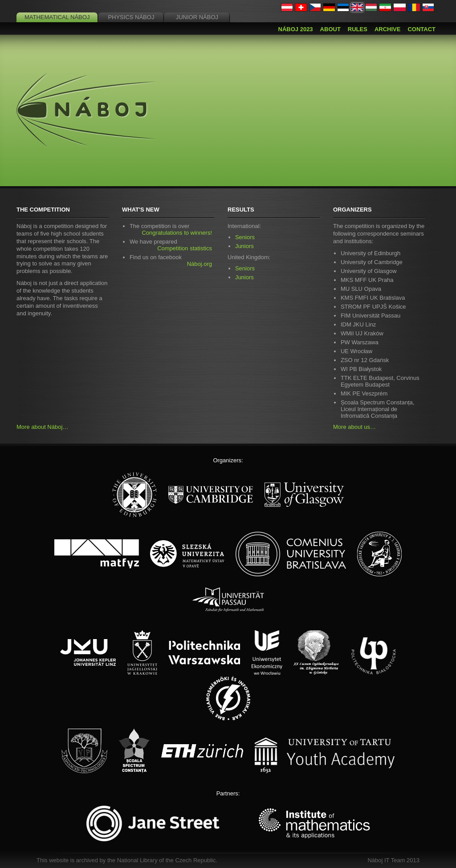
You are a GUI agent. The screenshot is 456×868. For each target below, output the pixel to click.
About (330, 29)
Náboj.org (199, 264)
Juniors (244, 246)
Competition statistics (185, 248)
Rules (358, 29)
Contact (421, 29)
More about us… (354, 427)
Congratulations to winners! (177, 233)
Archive (388, 29)
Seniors (245, 237)
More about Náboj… (42, 427)
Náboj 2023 (296, 29)
